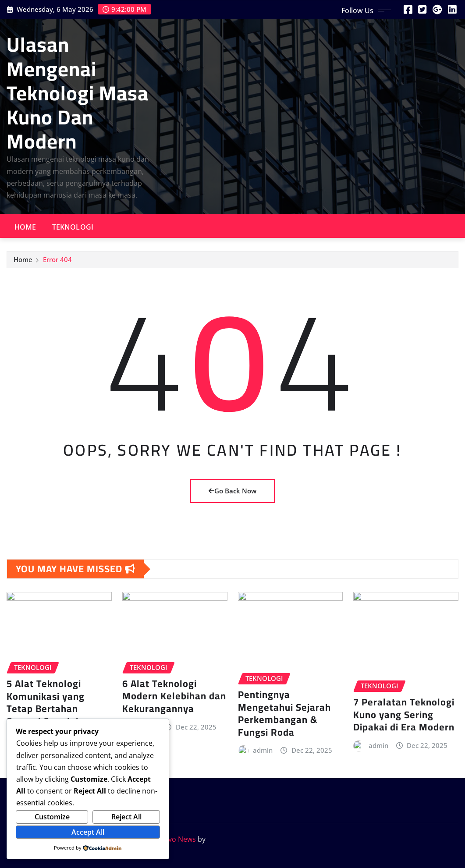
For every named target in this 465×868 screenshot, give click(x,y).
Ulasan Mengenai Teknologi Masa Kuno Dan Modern (78, 93)
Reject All (126, 817)
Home (25, 227)
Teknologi (73, 227)
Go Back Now (232, 491)
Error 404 (57, 262)
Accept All (88, 832)
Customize (52, 817)
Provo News (176, 839)
